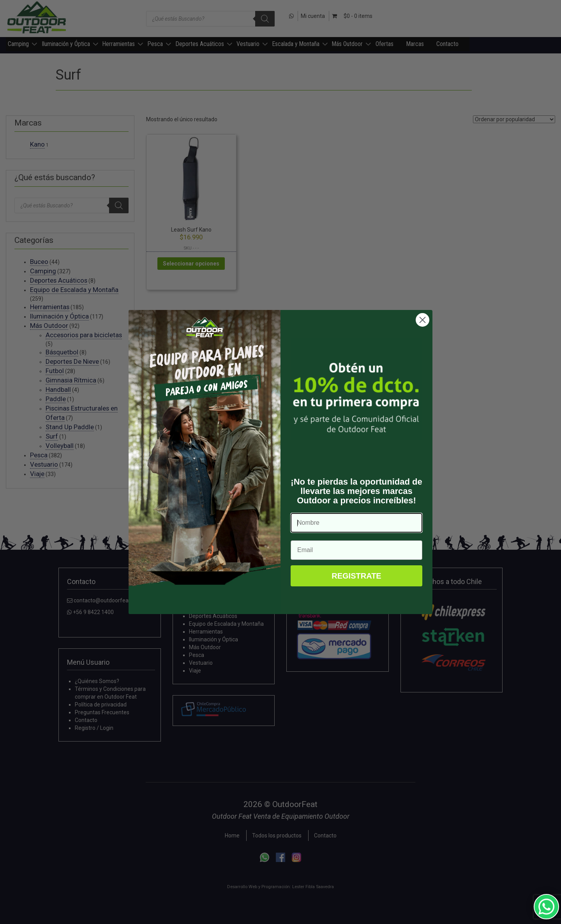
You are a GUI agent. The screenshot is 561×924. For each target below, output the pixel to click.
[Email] (356, 550)
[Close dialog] (423, 320)
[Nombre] (356, 523)
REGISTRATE (356, 576)
